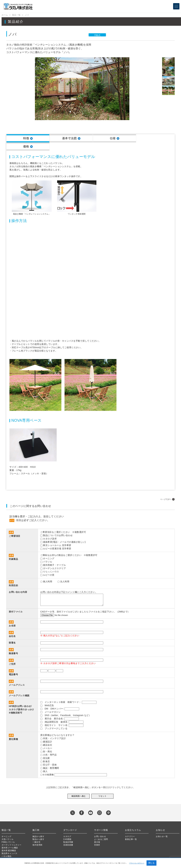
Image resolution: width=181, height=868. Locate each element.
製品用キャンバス (9, 845)
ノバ (27, 15)
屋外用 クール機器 (10, 840)
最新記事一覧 (131, 831)
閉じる (151, 863)
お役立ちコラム (133, 822)
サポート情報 (101, 822)
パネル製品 (7, 848)
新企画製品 (7, 851)
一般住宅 (36, 834)
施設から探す (38, 828)
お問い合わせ (100, 828)
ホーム (5, 15)
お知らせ (160, 822)
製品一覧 (16, 15)
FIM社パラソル (8, 834)
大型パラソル (7, 831)
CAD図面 (67, 831)
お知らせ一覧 (162, 828)
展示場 (97, 834)
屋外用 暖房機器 (9, 842)
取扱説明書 (68, 834)
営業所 (97, 837)
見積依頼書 (68, 837)
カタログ (67, 828)
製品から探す (38, 831)
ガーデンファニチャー (11, 837)
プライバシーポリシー (137, 863)
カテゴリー (130, 828)
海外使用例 (37, 837)
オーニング (7, 828)
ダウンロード (70, 822)
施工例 (36, 822)
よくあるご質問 (101, 831)
